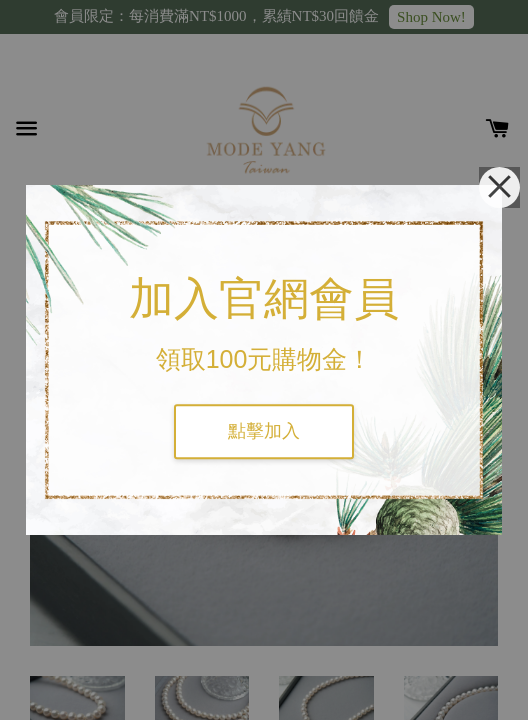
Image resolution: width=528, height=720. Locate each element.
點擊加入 (264, 431)
